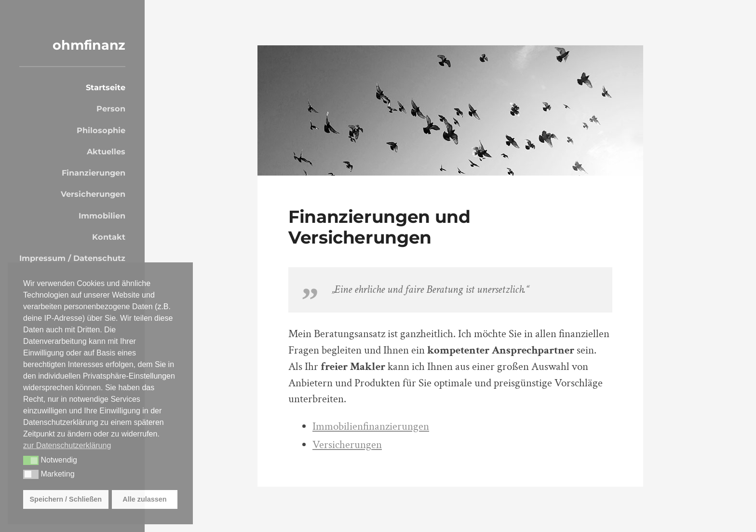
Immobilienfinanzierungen (371, 427)
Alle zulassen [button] (144, 499)
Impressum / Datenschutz (72, 258)
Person (111, 109)
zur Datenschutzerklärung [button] (67, 445)
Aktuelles (106, 151)
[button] (31, 461)
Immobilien (102, 216)
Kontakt (109, 237)
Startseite (106, 87)
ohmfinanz (89, 45)
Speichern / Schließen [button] (66, 499)
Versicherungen (93, 194)
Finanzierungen (94, 173)
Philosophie (101, 130)
